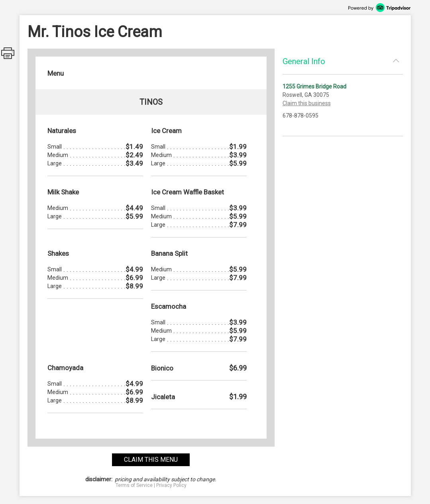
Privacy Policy (171, 485)
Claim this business (307, 103)
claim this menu (151, 460)
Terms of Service (134, 485)
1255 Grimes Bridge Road (314, 86)
